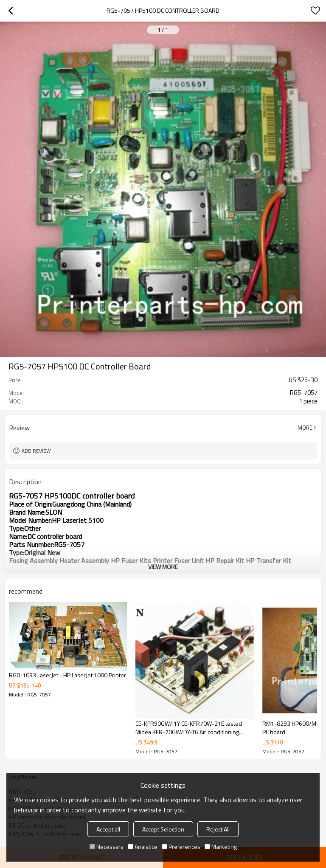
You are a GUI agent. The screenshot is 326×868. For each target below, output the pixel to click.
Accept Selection (163, 829)
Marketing (221, 847)
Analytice (143, 847)
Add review (36, 451)
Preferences (181, 847)
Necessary (107, 847)
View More (163, 567)
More (305, 428)
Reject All (218, 829)
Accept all (108, 829)
